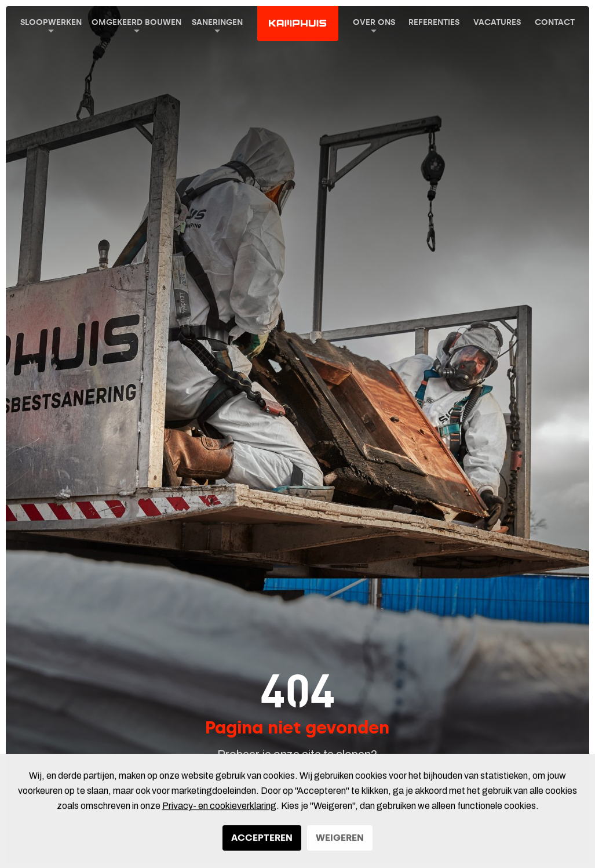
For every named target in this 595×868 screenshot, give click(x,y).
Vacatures (497, 22)
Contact (555, 22)
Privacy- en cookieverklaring (219, 810)
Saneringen (217, 25)
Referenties (434, 22)
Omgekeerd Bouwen (136, 25)
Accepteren (262, 842)
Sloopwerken (51, 25)
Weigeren (340, 842)
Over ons (374, 25)
